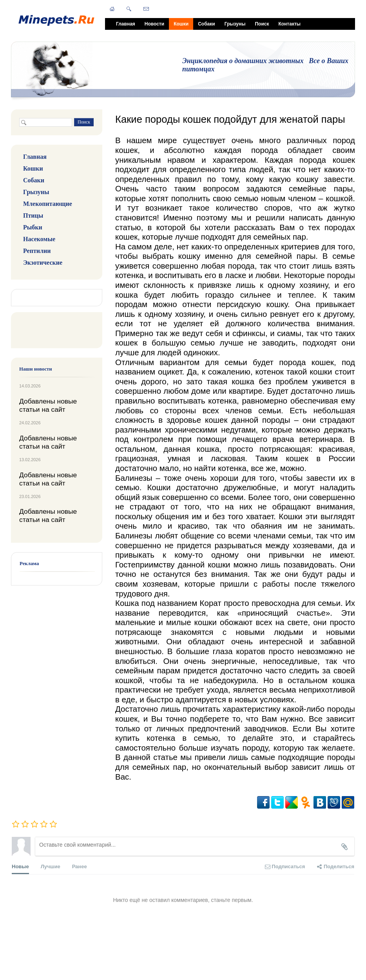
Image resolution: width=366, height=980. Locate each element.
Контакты (289, 24)
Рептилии (37, 251)
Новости (154, 24)
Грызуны (235, 24)
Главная (126, 24)
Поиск (262, 24)
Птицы (33, 215)
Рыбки (33, 227)
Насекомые (39, 239)
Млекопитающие (48, 204)
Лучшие (51, 866)
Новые (20, 869)
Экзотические (43, 263)
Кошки (181, 24)
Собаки (206, 24)
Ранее (80, 866)
